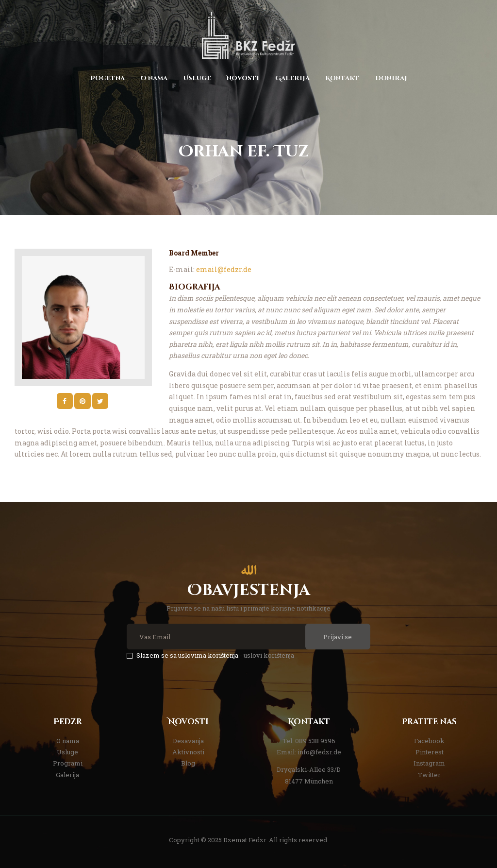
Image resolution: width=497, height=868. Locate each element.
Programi (68, 763)
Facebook (429, 741)
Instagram (429, 763)
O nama (68, 741)
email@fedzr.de (224, 269)
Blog (188, 763)
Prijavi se (338, 637)
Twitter (429, 775)
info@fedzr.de (319, 752)
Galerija (67, 775)
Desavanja (188, 741)
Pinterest (430, 752)
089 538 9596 (315, 741)
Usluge (67, 752)
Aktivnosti (188, 752)
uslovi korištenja (269, 655)
